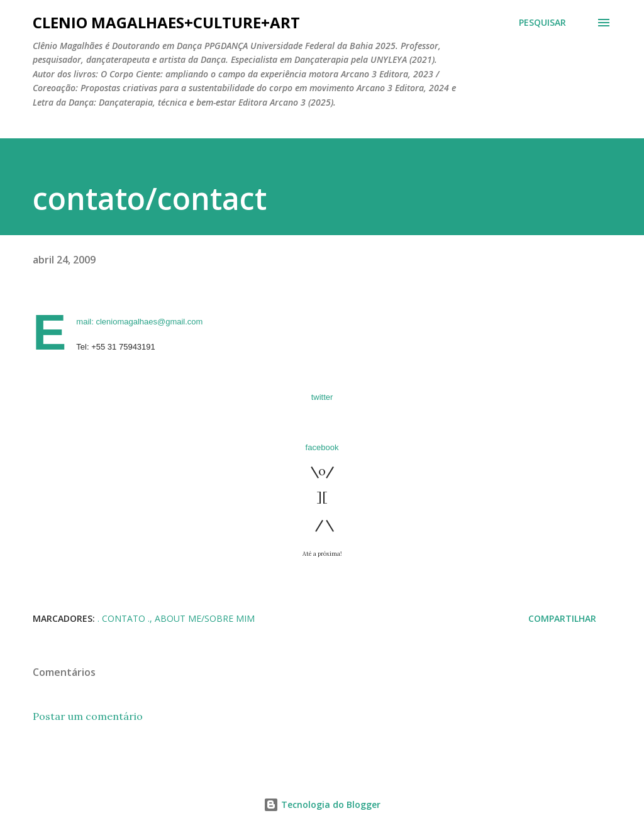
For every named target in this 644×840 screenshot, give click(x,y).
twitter (322, 397)
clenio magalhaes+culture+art (166, 22)
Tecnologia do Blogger (322, 804)
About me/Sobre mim (205, 618)
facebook (322, 447)
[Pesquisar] (542, 23)
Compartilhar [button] (562, 618)
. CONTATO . (124, 618)
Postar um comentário (88, 716)
